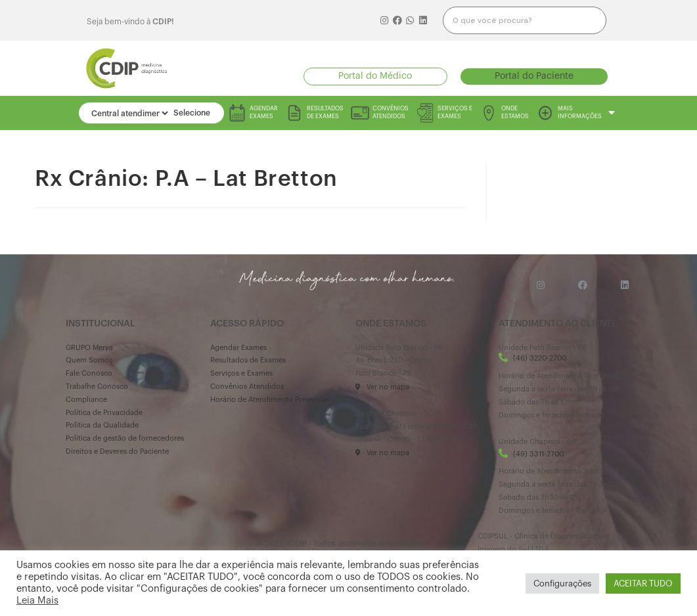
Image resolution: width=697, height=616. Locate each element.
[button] (376, 77)
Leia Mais (37, 601)
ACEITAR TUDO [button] (643, 583)
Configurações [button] (562, 583)
